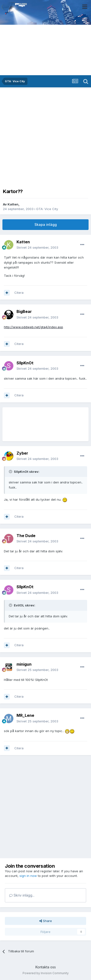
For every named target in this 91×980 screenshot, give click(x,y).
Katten (13, 204)
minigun (24, 664)
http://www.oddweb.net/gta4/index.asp (33, 327)
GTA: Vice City (47, 209)
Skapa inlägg (46, 225)
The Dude (26, 536)
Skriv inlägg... (22, 895)
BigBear (24, 311)
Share (46, 921)
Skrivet (37, 247)
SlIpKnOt (25, 363)
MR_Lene (25, 715)
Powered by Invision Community (46, 973)
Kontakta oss (46, 967)
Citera (19, 293)
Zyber (22, 453)
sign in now (28, 876)
